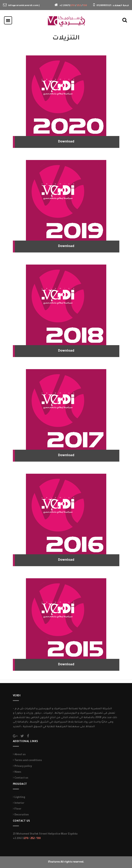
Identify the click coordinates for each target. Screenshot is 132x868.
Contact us (20, 778)
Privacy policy (22, 766)
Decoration (21, 815)
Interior (19, 803)
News (17, 772)
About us (19, 755)
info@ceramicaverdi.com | (24, 6)
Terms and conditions (27, 761)
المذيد (17, 727)
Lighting (19, 797)
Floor (17, 809)
